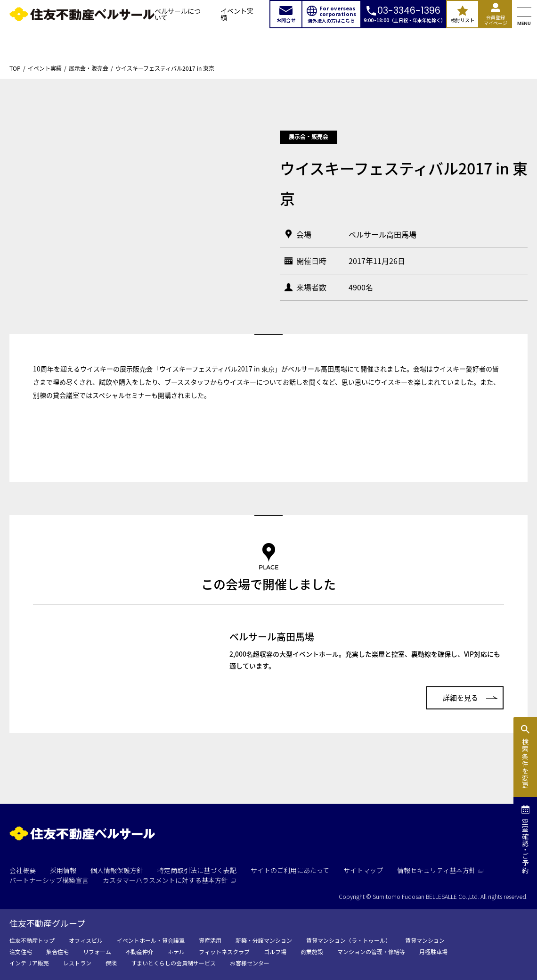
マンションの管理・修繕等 (371, 951)
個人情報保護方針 (117, 870)
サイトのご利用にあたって (290, 870)
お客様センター (250, 963)
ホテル (176, 951)
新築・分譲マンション (264, 940)
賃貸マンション (425, 940)
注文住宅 (21, 951)
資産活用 (210, 940)
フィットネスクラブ (224, 951)
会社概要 (23, 870)
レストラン (77, 963)
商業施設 (312, 951)
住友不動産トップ (32, 940)
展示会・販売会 (89, 68)
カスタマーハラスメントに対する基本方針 (169, 880)
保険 (111, 963)
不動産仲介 (139, 951)
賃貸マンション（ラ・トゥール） (349, 940)
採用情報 (63, 870)
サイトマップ (363, 870)
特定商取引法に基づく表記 (197, 870)
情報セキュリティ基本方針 (440, 870)
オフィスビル (86, 940)
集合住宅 (57, 951)
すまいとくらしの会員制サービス (173, 963)
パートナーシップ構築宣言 (49, 880)
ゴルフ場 (275, 951)
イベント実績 (237, 14)
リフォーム (97, 951)
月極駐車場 (433, 951)
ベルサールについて (178, 14)
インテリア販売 (29, 963)
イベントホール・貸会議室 (151, 940)
